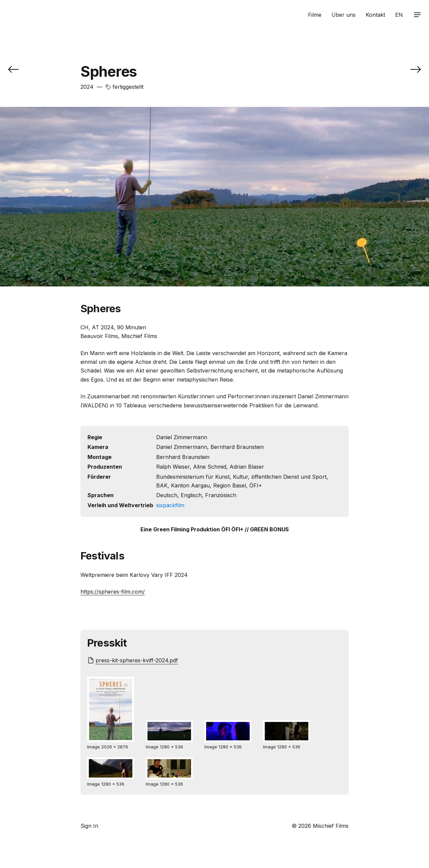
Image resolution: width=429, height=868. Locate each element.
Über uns (344, 15)
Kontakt (375, 15)
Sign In (89, 826)
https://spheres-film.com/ (113, 592)
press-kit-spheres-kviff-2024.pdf (137, 660)
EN (399, 15)
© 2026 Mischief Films (320, 826)
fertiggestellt (128, 87)
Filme (315, 15)
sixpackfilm (170, 505)
